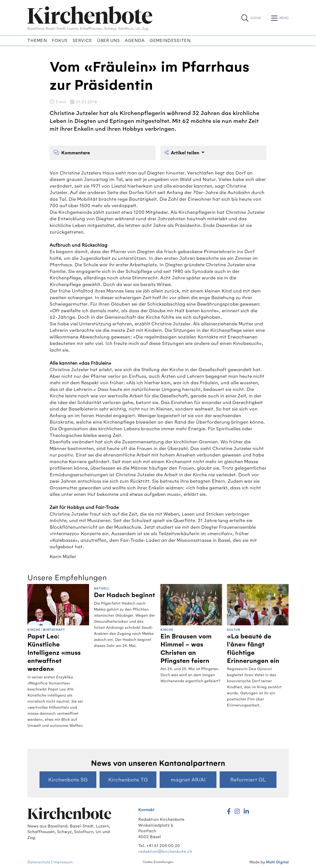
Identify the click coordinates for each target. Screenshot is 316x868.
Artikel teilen (182, 153)
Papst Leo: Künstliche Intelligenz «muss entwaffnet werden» (54, 653)
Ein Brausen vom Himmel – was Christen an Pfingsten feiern (186, 649)
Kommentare (72, 153)
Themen (37, 41)
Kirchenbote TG (128, 780)
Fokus (60, 41)
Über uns (108, 41)
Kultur (234, 630)
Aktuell (102, 589)
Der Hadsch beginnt (124, 595)
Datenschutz (39, 862)
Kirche (34, 630)
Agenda (135, 41)
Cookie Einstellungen (158, 862)
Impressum (63, 862)
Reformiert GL (248, 780)
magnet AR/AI (188, 780)
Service (82, 41)
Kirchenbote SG (68, 780)
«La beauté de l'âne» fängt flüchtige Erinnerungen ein (253, 649)
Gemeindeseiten (170, 41)
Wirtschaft (54, 630)
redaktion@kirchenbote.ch (165, 851)
